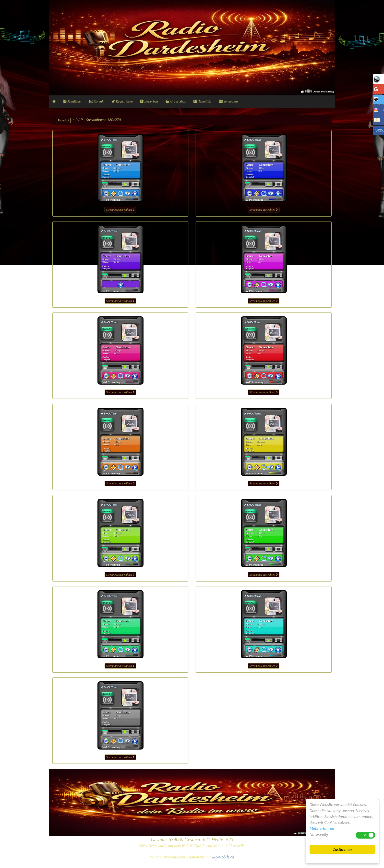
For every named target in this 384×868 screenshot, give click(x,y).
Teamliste (202, 101)
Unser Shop (176, 101)
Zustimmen (342, 849)
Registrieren (122, 101)
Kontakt (97, 101)
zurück (63, 120)
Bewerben (149, 101)
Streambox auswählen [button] (120, 210)
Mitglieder (72, 101)
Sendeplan (228, 101)
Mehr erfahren (322, 828)
